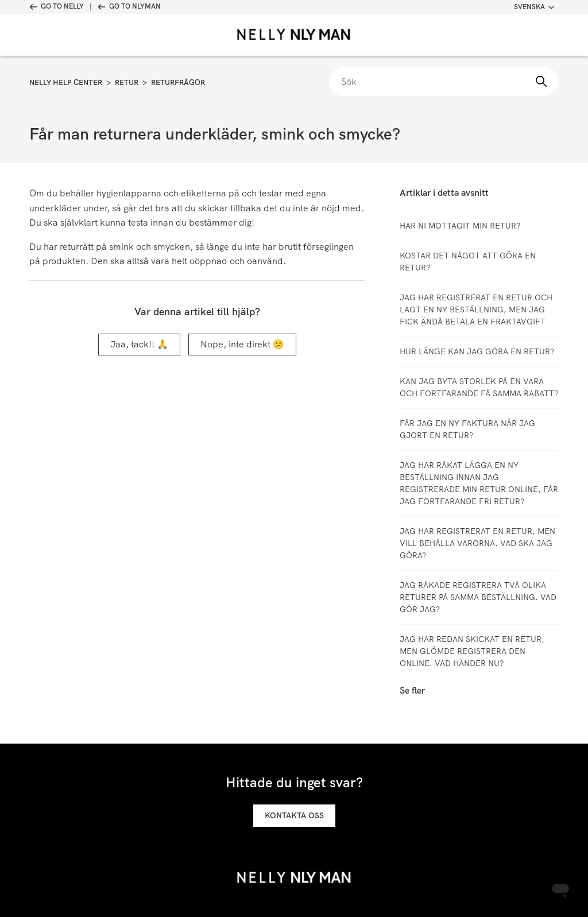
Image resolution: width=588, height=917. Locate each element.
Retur (127, 82)
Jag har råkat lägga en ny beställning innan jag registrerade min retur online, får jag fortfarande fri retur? (479, 483)
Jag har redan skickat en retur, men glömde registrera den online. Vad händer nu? (472, 651)
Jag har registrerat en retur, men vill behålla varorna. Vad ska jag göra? (477, 543)
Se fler (412, 690)
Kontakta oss (294, 815)
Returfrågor (178, 82)
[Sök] (444, 82)
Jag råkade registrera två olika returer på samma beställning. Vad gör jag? (478, 597)
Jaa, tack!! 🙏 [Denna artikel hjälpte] (139, 344)
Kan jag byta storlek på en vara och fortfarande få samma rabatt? (479, 387)
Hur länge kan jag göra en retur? (477, 351)
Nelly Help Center (66, 82)
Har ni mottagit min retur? (460, 226)
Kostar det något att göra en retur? (468, 262)
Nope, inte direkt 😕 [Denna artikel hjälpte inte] (242, 344)
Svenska (534, 7)
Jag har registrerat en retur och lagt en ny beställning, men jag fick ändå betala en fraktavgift (476, 309)
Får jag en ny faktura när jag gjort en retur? (467, 429)
